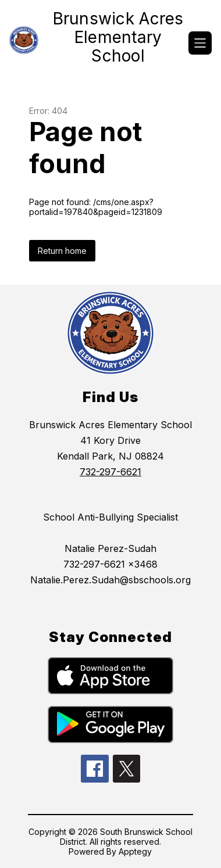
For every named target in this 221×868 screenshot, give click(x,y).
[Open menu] (200, 43)
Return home (62, 251)
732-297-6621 (110, 472)
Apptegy (135, 851)
